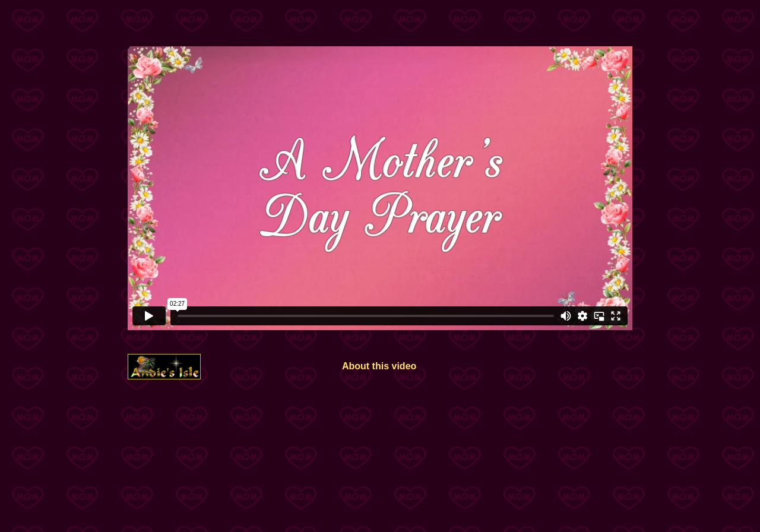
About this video (379, 366)
